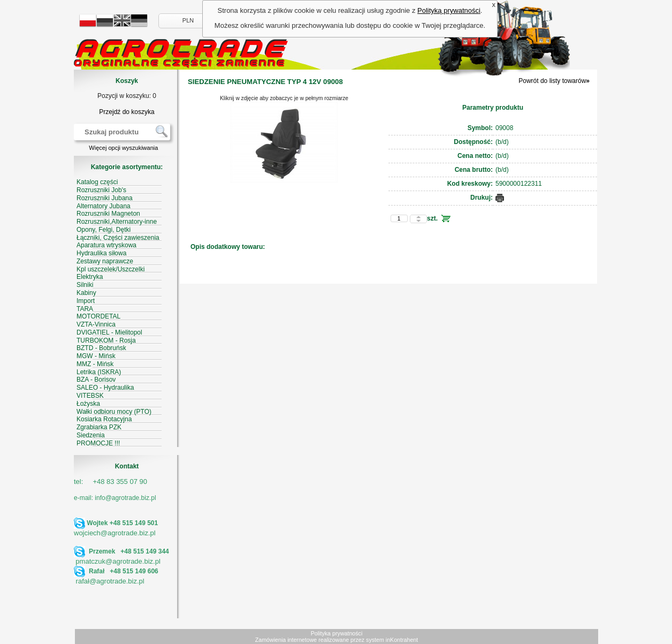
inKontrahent (402, 640)
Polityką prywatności (449, 10)
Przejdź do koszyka (127, 112)
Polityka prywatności (337, 633)
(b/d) (502, 142)
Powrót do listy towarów (554, 81)
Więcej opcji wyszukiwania (123, 148)
